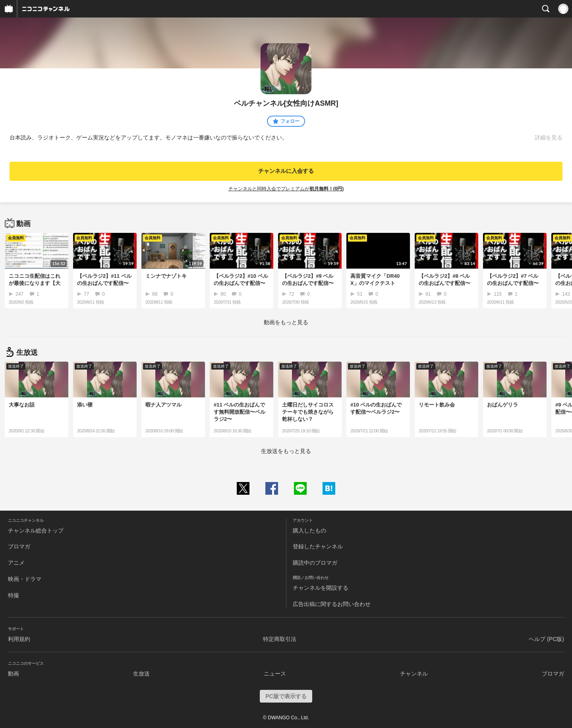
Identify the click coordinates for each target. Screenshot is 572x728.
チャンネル (414, 674)
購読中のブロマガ (315, 563)
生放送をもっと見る (286, 451)
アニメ (16, 563)
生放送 (141, 674)
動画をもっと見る (286, 322)
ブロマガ (19, 546)
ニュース (275, 674)
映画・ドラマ (25, 579)
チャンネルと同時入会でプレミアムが (286, 189)
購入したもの (309, 531)
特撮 (14, 595)
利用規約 (19, 639)
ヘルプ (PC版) (546, 639)
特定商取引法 (280, 639)
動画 (14, 674)
